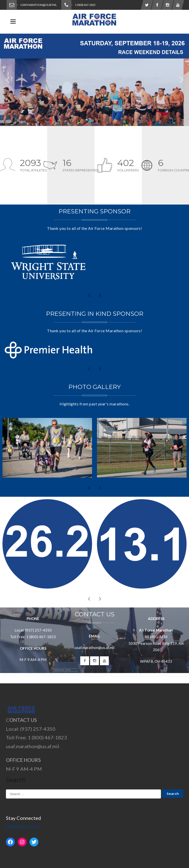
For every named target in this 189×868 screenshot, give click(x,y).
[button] (94, 80)
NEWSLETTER (22, 827)
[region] (94, 80)
